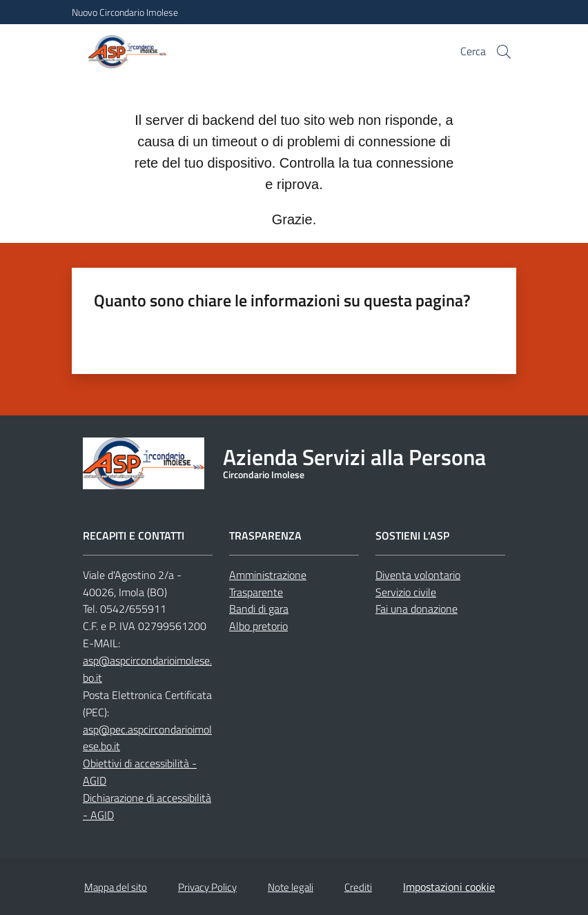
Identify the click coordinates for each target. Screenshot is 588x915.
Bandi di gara (259, 609)
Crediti (358, 887)
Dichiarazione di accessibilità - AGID (147, 806)
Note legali (291, 887)
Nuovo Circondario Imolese (125, 12)
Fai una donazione (416, 609)
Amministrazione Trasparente (268, 583)
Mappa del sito (116, 887)
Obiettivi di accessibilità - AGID (140, 772)
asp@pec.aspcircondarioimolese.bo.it (147, 738)
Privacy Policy (207, 887)
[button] (504, 52)
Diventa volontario (418, 575)
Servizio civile (406, 592)
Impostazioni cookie (449, 887)
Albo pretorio (258, 626)
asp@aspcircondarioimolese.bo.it (147, 669)
